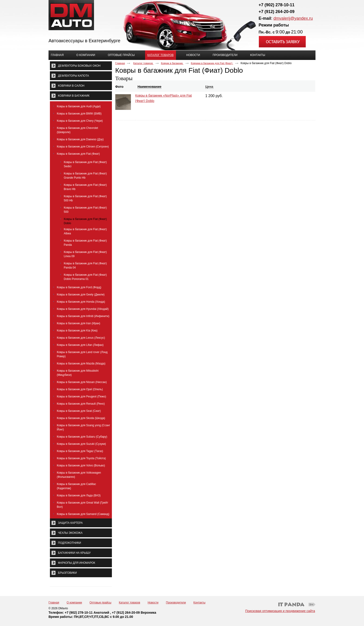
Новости (153, 603)
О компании (74, 603)
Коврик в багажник (172, 63)
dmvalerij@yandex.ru (293, 18)
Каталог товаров (161, 55)
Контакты (199, 603)
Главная (120, 63)
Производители (176, 603)
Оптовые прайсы (101, 603)
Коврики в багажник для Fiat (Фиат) (212, 63)
